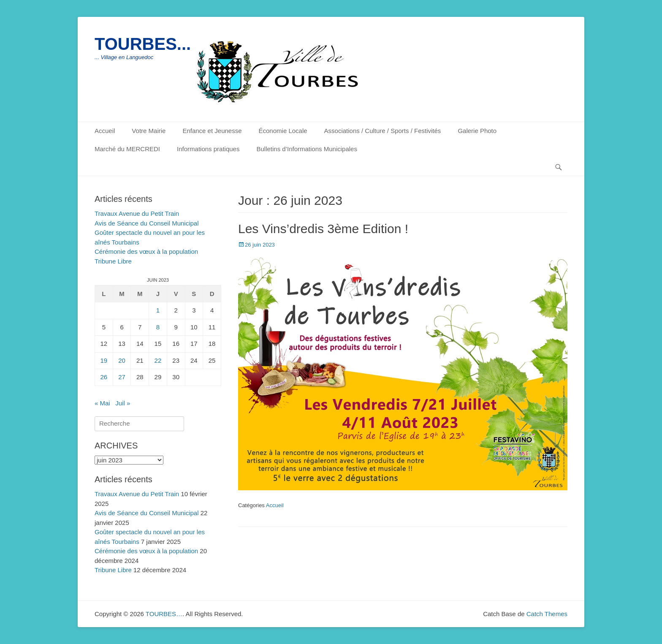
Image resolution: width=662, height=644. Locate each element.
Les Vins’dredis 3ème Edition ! (323, 229)
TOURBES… (164, 614)
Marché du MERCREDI (127, 149)
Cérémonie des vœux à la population (146, 251)
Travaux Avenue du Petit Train (137, 213)
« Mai (102, 403)
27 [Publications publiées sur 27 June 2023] (122, 377)
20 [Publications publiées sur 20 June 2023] (122, 360)
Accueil (105, 131)
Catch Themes (547, 614)
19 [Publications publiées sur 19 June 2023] (104, 360)
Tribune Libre (113, 261)
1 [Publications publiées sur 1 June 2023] (158, 310)
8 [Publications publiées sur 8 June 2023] (158, 327)
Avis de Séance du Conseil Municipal (147, 223)
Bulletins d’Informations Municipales (307, 149)
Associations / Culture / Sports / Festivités (383, 131)
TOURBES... (143, 44)
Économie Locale (283, 131)
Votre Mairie (149, 131)
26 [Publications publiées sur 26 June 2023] (104, 377)
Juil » (123, 403)
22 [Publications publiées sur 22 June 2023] (158, 360)
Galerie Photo (477, 131)
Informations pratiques (208, 149)
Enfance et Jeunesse (212, 131)
